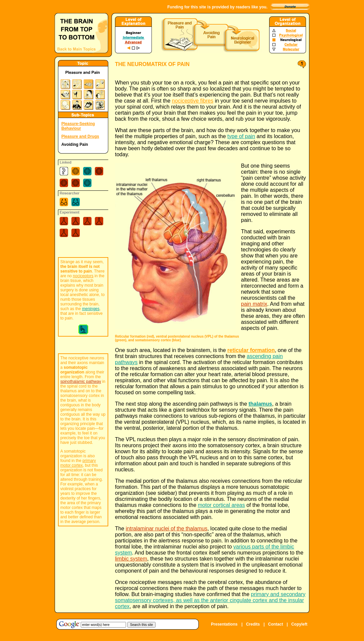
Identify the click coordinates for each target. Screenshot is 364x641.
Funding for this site (187, 7)
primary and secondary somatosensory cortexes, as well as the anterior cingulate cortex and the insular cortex (210, 600)
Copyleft (299, 624)
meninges (91, 309)
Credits (253, 624)
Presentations (224, 624)
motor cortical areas (221, 505)
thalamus (260, 404)
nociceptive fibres (193, 101)
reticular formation (251, 350)
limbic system (131, 559)
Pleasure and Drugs (80, 136)
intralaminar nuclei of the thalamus (167, 529)
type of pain (241, 136)
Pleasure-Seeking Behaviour (78, 126)
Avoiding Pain (75, 144)
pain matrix (254, 304)
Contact (276, 624)
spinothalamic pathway (81, 382)
